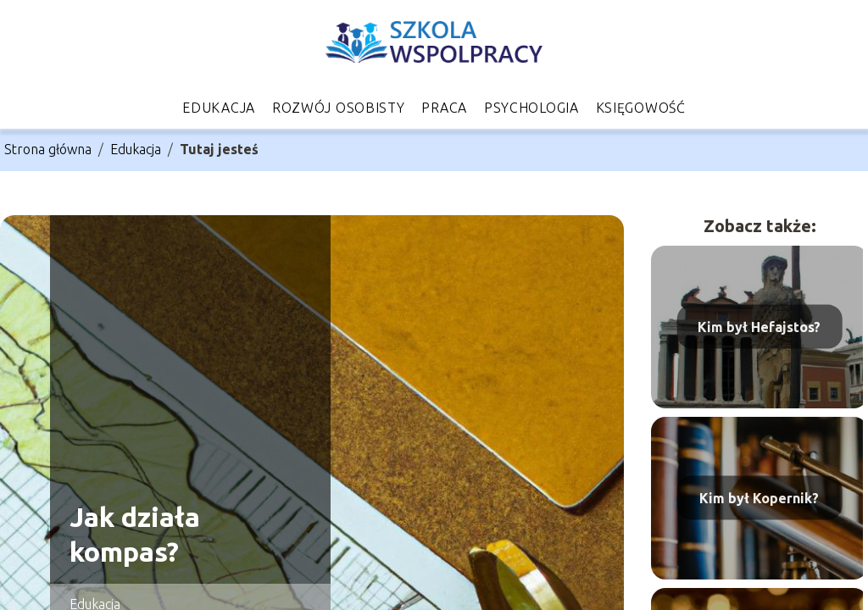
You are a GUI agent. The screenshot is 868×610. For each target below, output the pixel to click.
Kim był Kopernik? (759, 497)
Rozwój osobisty (339, 108)
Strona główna (48, 149)
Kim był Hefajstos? (759, 326)
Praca (444, 108)
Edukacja (219, 108)
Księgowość (641, 108)
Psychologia (531, 108)
